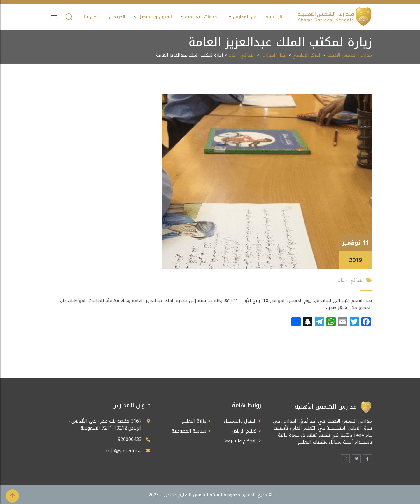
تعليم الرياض (244, 431)
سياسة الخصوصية (189, 431)
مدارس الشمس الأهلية (350, 55)
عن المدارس (245, 17)
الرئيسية (274, 17)
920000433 (130, 439)
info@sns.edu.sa (124, 451)
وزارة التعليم (194, 421)
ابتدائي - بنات (242, 55)
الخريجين (117, 17)
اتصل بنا (92, 17)
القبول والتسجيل (155, 17)
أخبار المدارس (274, 55)
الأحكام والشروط (241, 441)
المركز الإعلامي (307, 55)
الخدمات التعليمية (202, 17)
